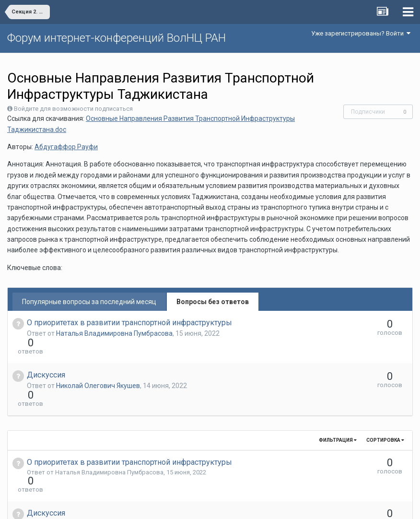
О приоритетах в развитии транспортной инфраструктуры (129, 323)
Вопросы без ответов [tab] (213, 302)
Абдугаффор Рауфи (66, 147)
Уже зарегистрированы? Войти (361, 33)
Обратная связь (225, 505)
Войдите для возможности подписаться (73, 109)
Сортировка (385, 406)
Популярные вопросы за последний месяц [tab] (89, 302)
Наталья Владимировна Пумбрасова (114, 333)
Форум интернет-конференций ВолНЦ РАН (117, 38)
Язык (181, 505)
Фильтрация (338, 406)
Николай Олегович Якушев (98, 368)
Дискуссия (46, 358)
